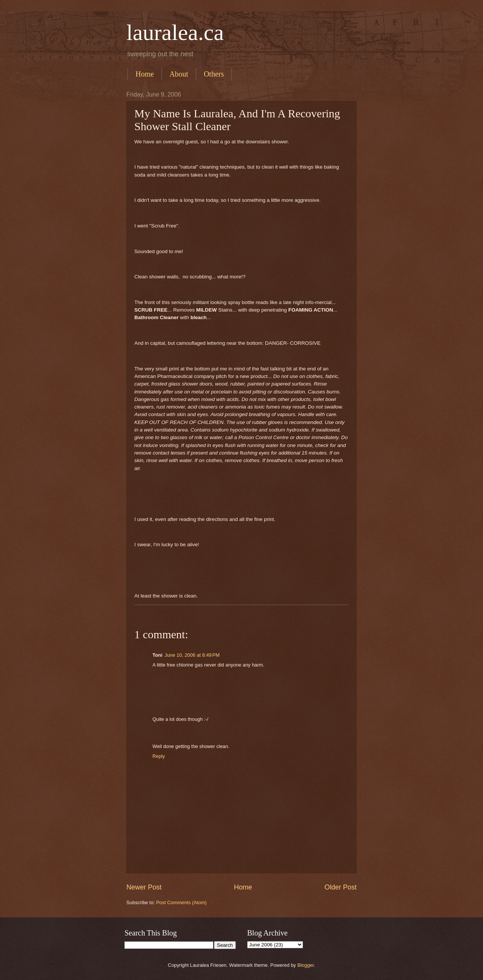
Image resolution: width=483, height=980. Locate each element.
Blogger (306, 965)
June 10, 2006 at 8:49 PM (192, 655)
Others (214, 74)
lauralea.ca (175, 32)
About (179, 74)
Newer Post (144, 887)
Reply (159, 756)
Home (145, 74)
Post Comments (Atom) (182, 902)
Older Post (341, 887)
